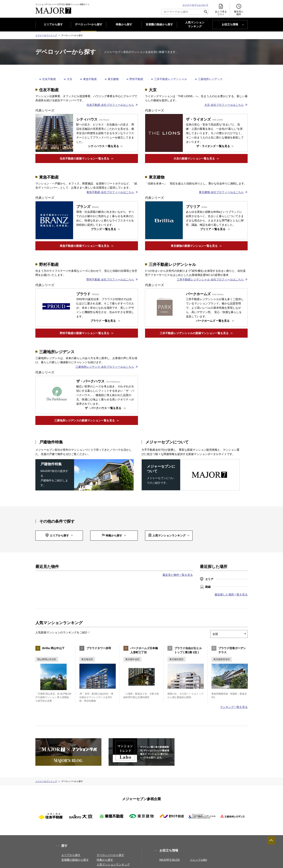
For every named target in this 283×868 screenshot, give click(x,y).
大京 (70, 79)
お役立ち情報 (230, 24)
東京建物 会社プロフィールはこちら (221, 192)
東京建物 (113, 79)
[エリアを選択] (234, 634)
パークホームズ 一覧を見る (213, 321)
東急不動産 (90, 79)
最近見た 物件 (239, 10)
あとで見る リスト (221, 10)
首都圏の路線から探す (159, 24)
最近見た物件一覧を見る (178, 575)
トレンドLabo (198, 860)
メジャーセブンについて (195, 5)
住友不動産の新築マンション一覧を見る (85, 158)
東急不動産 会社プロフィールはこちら (110, 192)
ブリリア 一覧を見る (213, 229)
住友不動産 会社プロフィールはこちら (110, 105)
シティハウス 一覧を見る (104, 146)
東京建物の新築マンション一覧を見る (194, 246)
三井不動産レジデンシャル (171, 79)
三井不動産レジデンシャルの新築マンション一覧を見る (194, 333)
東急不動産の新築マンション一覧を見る (85, 246)
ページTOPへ (271, 840)
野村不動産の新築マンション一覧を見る (85, 333)
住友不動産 (49, 79)
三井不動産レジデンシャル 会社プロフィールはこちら (210, 279)
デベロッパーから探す (89, 24)
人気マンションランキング (169, 535)
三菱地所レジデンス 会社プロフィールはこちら (105, 367)
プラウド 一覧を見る (104, 321)
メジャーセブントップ (46, 35)
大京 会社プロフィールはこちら (224, 105)
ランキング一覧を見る (234, 707)
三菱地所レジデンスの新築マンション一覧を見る (85, 420)
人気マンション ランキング (195, 25)
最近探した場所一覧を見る (231, 594)
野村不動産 (136, 79)
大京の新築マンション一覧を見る (194, 158)
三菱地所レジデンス (210, 79)
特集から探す (124, 24)
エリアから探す (53, 24)
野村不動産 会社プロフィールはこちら (110, 279)
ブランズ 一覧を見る (104, 229)
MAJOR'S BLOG (170, 860)
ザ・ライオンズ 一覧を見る (213, 146)
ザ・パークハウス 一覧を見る (104, 408)
